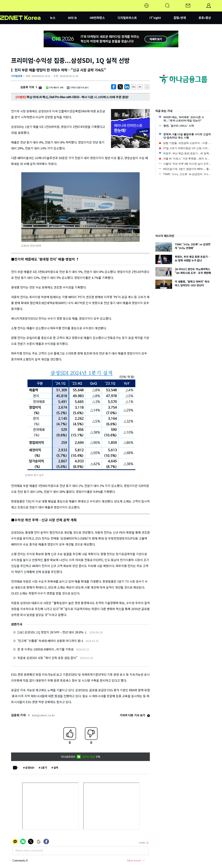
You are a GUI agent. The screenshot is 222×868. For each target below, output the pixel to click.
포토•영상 (205, 18)
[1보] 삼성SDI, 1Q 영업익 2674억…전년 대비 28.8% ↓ (52, 632)
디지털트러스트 (127, 18)
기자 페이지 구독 (55, 87)
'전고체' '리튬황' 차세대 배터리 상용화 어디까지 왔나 (50, 641)
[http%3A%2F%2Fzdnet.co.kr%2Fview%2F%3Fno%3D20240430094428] (127, 87)
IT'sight (155, 18)
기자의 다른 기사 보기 (135, 715)
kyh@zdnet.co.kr (43, 715)
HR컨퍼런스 (97, 18)
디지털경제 (17, 76)
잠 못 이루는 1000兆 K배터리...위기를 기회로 (46, 649)
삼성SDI (30, 767)
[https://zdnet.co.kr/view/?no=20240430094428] (114, 87)
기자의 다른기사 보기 (78, 87)
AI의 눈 (73, 18)
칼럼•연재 (180, 18)
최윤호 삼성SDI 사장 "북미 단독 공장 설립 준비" (47, 658)
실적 (56, 767)
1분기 (44, 767)
